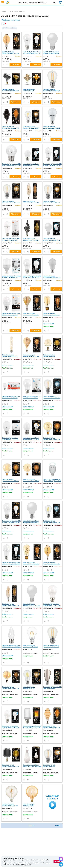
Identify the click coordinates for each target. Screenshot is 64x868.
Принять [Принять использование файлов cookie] (57, 861)
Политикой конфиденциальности (22, 865)
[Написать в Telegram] (61, 865)
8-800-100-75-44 (23, 3)
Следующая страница (52, 797)
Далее (58, 826)
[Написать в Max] (61, 859)
